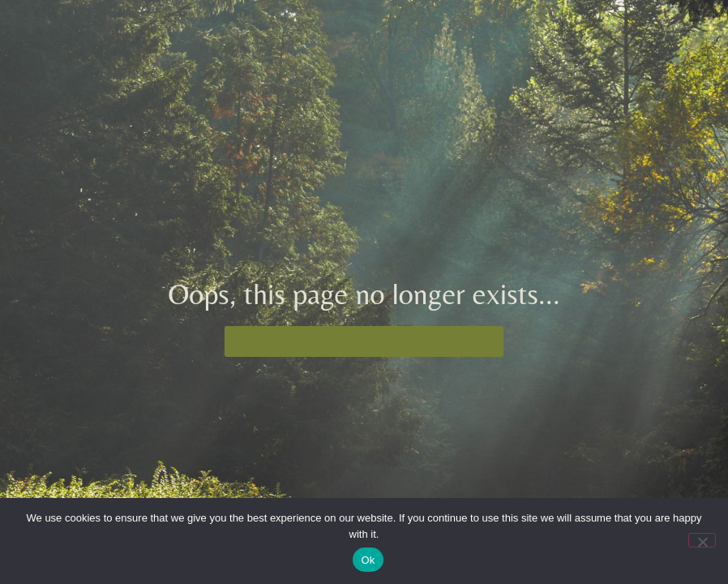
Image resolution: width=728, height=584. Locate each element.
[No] (702, 540)
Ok (368, 560)
